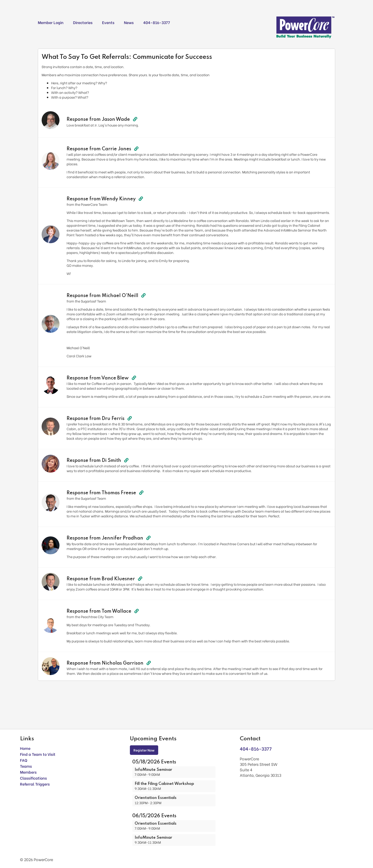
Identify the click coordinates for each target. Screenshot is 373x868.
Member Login (51, 22)
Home (25, 748)
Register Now (144, 750)
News (129, 22)
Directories (83, 22)
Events (108, 22)
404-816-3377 (157, 22)
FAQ (24, 760)
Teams (26, 766)
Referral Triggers (35, 784)
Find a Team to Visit (38, 754)
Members (28, 772)
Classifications (33, 778)
